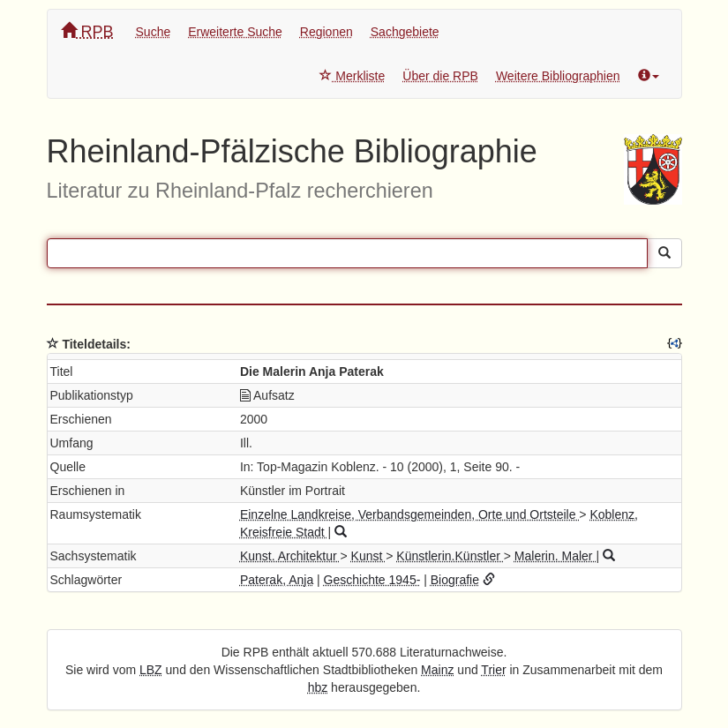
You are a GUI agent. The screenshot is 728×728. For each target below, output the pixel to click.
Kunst (369, 556)
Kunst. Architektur (290, 556)
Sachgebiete (405, 32)
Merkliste (352, 76)
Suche (154, 32)
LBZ (151, 670)
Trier (493, 670)
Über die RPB (440, 76)
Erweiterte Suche (235, 32)
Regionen (326, 32)
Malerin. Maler (555, 556)
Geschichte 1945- (372, 580)
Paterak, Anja (277, 580)
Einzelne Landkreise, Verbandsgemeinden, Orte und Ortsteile (409, 514)
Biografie (455, 580)
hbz (318, 687)
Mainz (437, 670)
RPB (87, 31)
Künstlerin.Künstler (450, 556)
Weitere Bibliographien (558, 76)
